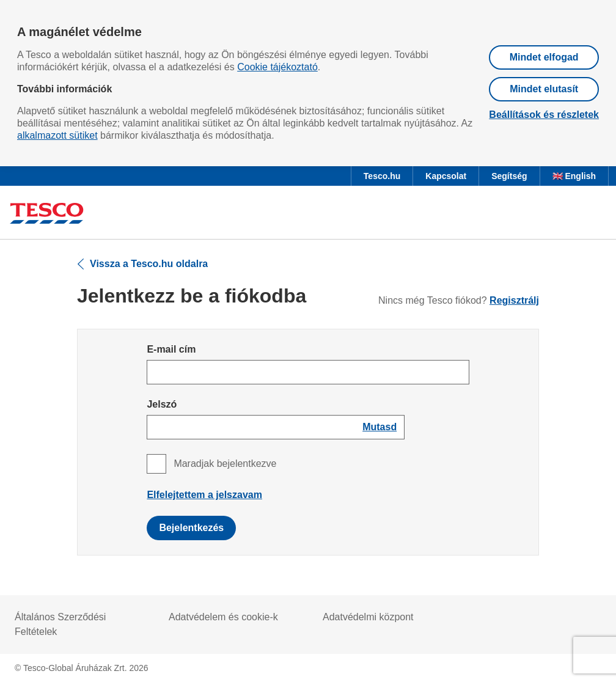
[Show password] (380, 427)
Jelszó (162, 404)
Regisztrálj (514, 300)
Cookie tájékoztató (277, 67)
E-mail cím (171, 349)
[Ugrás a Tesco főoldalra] (47, 215)
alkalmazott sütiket (57, 135)
